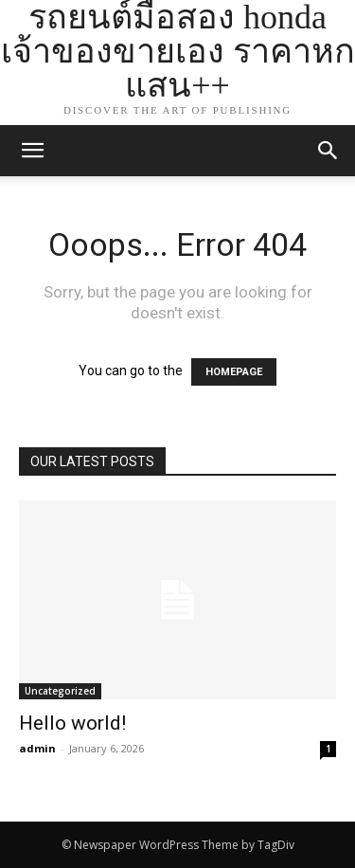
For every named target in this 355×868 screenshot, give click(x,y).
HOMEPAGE (234, 372)
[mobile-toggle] (32, 151)
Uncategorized (60, 691)
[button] (328, 151)
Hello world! (72, 723)
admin (37, 748)
